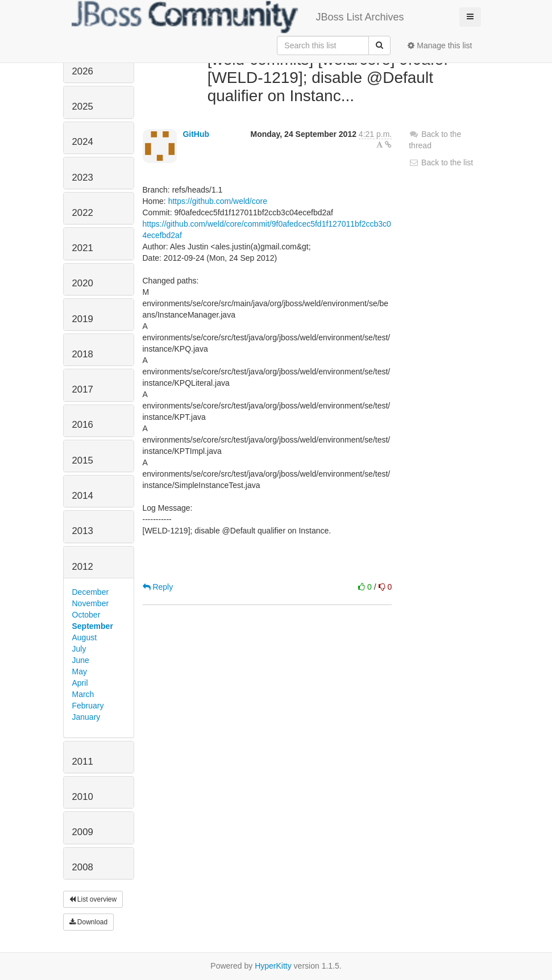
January (86, 717)
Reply (158, 587)
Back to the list (441, 162)
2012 (83, 567)
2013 (83, 531)
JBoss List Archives (238, 17)
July (79, 649)
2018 (83, 354)
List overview (93, 899)
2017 (83, 389)
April (80, 683)
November (91, 603)
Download (89, 922)
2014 (83, 496)
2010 (83, 797)
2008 (83, 867)
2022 (83, 213)
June (81, 660)
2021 (83, 248)
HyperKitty (273, 966)
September (93, 626)
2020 (83, 283)
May (80, 672)
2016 (83, 425)
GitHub (196, 134)
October (86, 615)
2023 (83, 178)
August (85, 637)
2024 (83, 142)
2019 (83, 319)
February (88, 706)
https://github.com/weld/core (218, 201)
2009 (83, 832)
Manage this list (440, 45)
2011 (83, 762)
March (83, 694)
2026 (83, 71)
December (91, 592)
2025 (83, 107)
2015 (83, 460)
